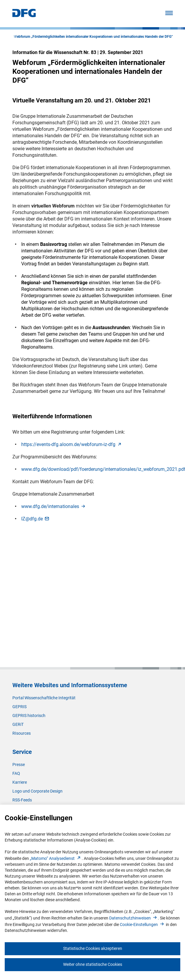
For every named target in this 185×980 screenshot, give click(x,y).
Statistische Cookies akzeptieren (93, 948)
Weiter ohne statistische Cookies (93, 964)
